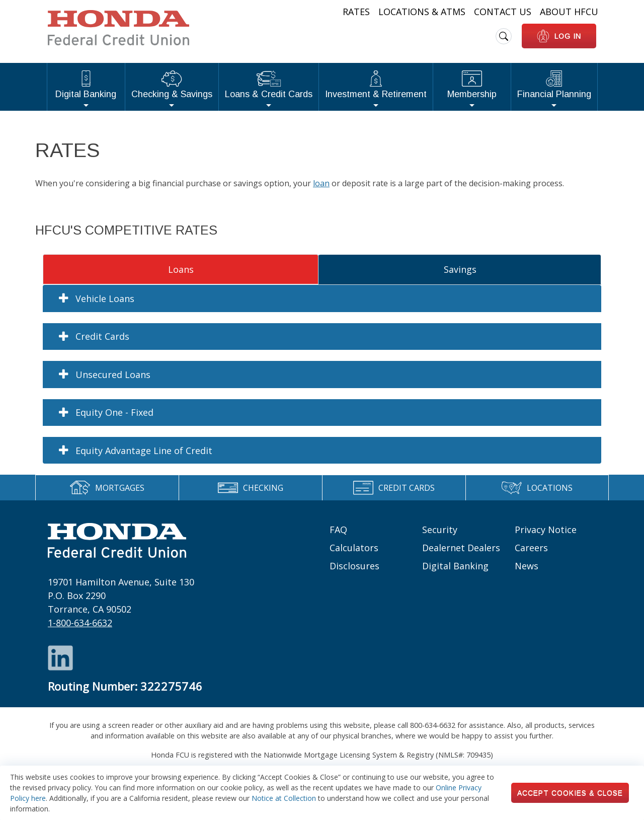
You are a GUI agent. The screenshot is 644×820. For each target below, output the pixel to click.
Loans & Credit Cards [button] (269, 85)
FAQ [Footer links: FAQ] (338, 530)
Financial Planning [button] (554, 85)
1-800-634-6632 (80, 623)
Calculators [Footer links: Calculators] (354, 548)
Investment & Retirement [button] (376, 85)
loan (321, 183)
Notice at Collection (284, 798)
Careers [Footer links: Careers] (531, 548)
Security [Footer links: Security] (440, 530)
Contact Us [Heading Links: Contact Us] (503, 12)
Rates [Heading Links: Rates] (356, 12)
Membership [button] (472, 85)
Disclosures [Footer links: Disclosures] (354, 566)
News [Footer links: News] (527, 566)
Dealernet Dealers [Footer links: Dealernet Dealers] (461, 548)
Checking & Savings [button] (172, 85)
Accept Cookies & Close (570, 793)
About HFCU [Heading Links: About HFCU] (569, 12)
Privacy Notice (546, 530)
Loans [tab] (181, 269)
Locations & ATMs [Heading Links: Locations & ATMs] (422, 12)
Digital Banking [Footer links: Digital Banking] (455, 566)
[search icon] (504, 36)
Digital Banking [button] (86, 85)
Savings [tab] (460, 269)
